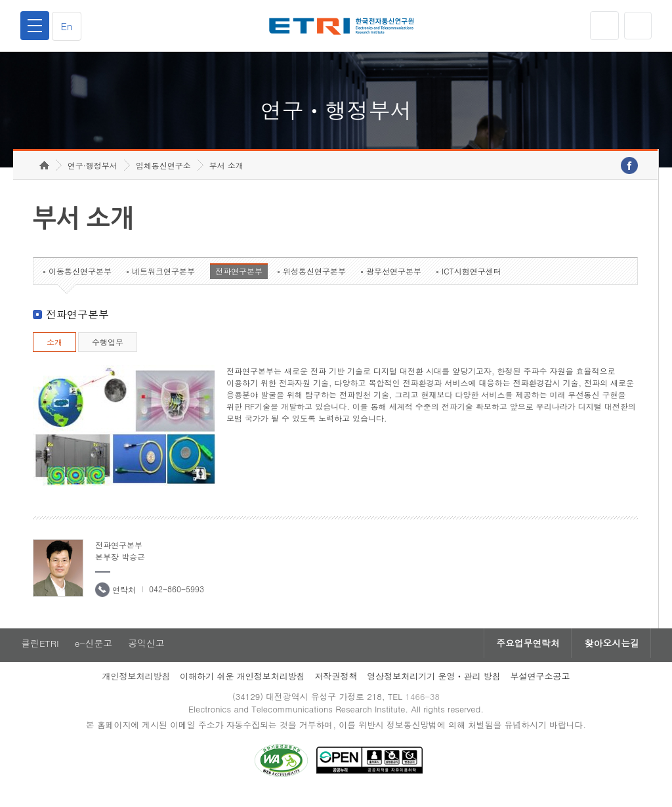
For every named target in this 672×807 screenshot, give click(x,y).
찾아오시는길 (610, 653)
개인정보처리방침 (136, 686)
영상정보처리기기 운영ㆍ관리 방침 (434, 686)
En (68, 26)
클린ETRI (39, 653)
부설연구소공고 (540, 686)
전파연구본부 (239, 280)
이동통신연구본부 (80, 280)
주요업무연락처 (524, 653)
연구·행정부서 (93, 174)
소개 (54, 351)
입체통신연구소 (163, 174)
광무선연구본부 (394, 280)
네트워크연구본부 (163, 280)
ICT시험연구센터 (472, 280)
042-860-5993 (177, 598)
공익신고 (148, 653)
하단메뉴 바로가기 (0, 0)
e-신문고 (94, 653)
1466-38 (424, 706)
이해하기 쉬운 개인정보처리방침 (242, 686)
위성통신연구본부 (314, 280)
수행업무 (108, 351)
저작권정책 (336, 686)
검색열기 (637, 26)
